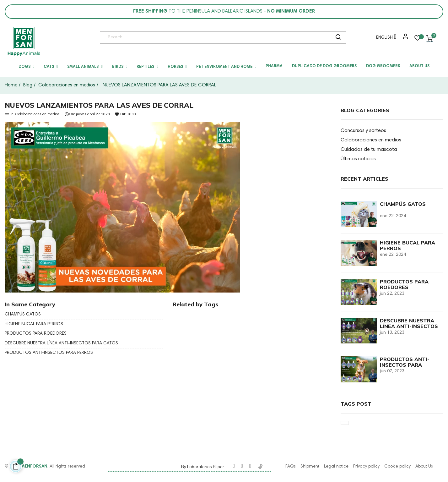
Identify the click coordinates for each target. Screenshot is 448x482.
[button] (404, 39)
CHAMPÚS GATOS (23, 315)
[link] (24, 41)
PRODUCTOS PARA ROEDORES (36, 334)
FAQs (291, 467)
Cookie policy (397, 467)
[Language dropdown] (385, 39)
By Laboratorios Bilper (203, 467)
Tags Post (356, 404)
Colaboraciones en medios (38, 114)
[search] (338, 38)
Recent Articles (364, 179)
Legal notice (336, 467)
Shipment (310, 467)
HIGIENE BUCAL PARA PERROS (34, 324)
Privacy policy (366, 467)
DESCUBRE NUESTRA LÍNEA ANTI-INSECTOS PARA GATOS (61, 343)
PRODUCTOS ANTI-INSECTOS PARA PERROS (49, 353)
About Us (424, 467)
